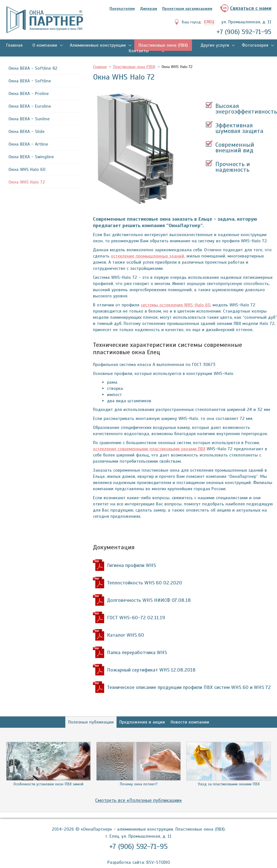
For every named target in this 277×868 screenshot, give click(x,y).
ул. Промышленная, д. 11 (246, 22)
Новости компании (190, 722)
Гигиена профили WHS (131, 565)
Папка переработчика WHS (137, 652)
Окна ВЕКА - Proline (29, 94)
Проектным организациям (187, 9)
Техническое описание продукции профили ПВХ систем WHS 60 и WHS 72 (189, 687)
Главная (14, 45)
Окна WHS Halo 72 (27, 182)
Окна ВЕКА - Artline (28, 144)
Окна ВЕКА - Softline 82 (33, 68)
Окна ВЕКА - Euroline (30, 106)
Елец (209, 22)
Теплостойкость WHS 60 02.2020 (145, 583)
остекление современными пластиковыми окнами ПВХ (149, 449)
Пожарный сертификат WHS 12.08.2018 (151, 670)
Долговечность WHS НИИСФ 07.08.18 (149, 600)
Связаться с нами (251, 8)
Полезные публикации (91, 722)
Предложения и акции (142, 722)
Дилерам (148, 9)
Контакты (139, 51)
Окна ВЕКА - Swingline (31, 157)
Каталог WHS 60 (126, 635)
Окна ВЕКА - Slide (26, 132)
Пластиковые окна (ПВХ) (163, 45)
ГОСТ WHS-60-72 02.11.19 (136, 618)
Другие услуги (215, 45)
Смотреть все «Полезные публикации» (138, 800)
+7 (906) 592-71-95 (244, 32)
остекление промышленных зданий (148, 256)
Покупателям (122, 9)
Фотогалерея (255, 45)
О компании (45, 45)
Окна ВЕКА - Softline (30, 81)
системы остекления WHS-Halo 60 (176, 305)
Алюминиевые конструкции (98, 45)
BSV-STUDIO (158, 862)
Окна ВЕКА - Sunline (29, 119)
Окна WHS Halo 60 (27, 169)
